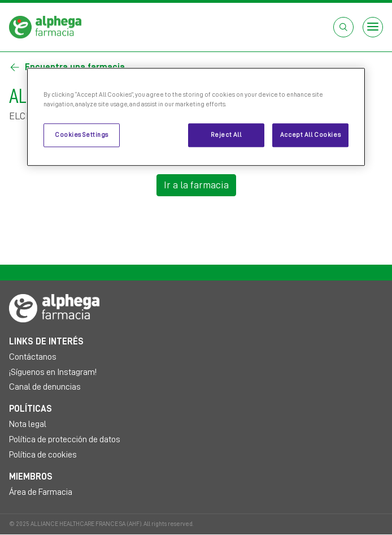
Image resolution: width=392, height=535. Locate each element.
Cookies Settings (82, 135)
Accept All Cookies (310, 135)
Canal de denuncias (45, 387)
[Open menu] (373, 27)
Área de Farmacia (41, 492)
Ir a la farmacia (196, 185)
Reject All (226, 135)
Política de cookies (43, 455)
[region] (196, 117)
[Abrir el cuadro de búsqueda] (343, 27)
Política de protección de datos (65, 439)
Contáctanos (33, 357)
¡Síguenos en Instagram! (53, 372)
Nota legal (28, 424)
